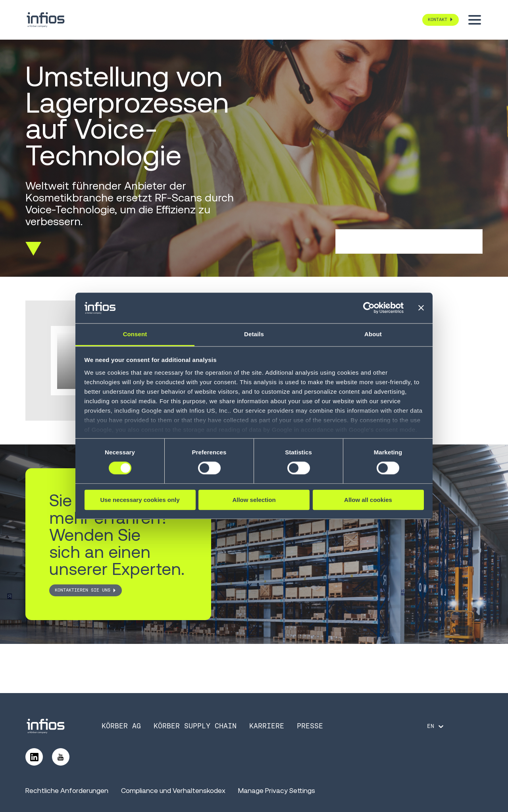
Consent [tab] (135, 334)
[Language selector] (436, 726)
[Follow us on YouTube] (61, 757)
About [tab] (373, 334)
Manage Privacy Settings (277, 791)
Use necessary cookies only (140, 500)
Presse (310, 726)
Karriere (267, 726)
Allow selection (254, 500)
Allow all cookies (368, 500)
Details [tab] (254, 334)
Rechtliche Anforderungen (67, 791)
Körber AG (121, 726)
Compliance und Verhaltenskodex (173, 791)
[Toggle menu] (475, 20)
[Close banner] (421, 308)
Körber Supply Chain (195, 726)
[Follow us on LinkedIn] (34, 757)
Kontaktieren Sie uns (83, 590)
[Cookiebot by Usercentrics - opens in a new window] (369, 308)
